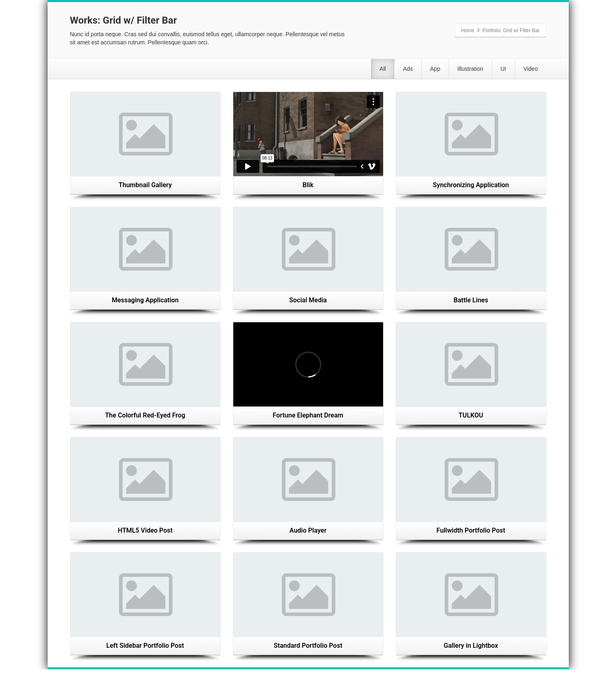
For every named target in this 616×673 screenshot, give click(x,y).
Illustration (451, 71)
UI (492, 71)
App (408, 71)
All (341, 71)
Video (527, 71)
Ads (373, 71)
